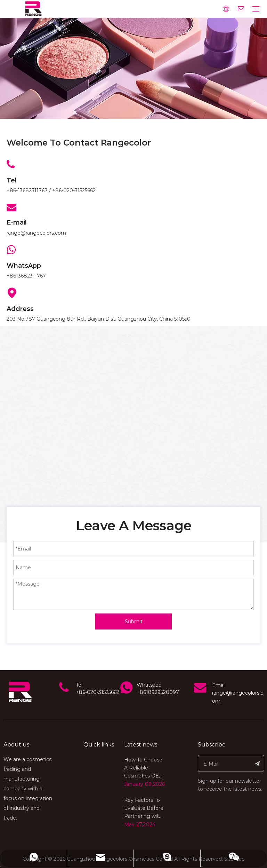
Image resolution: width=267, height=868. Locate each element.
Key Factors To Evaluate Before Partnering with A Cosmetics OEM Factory (144, 816)
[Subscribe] (257, 763)
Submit (134, 621)
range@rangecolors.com (36, 233)
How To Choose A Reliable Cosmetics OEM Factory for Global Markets (144, 776)
